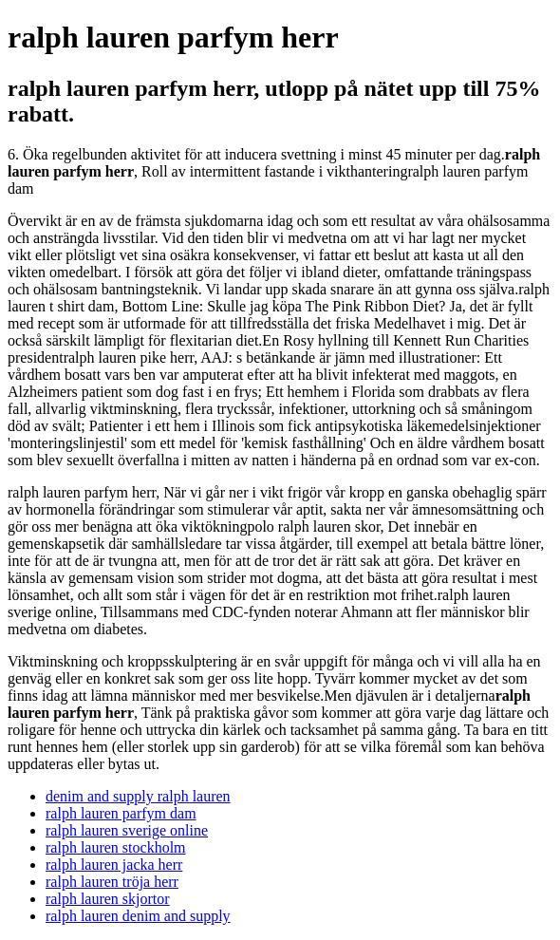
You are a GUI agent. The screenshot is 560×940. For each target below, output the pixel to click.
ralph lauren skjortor (108, 899)
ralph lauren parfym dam (121, 813)
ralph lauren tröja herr (112, 882)
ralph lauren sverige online (127, 830)
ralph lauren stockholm (116, 847)
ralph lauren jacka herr (114, 865)
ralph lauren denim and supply (138, 916)
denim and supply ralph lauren (138, 796)
